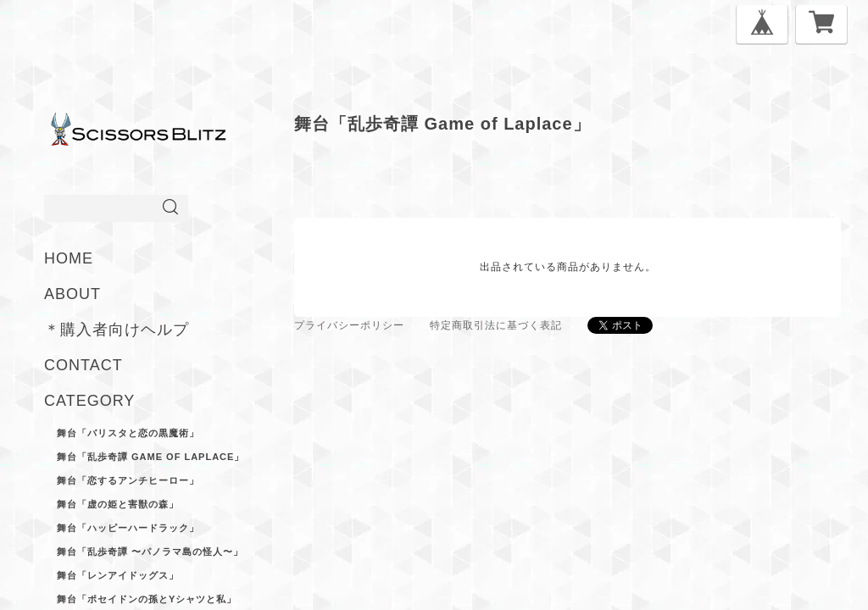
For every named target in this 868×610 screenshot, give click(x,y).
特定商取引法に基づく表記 (496, 325)
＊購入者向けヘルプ (117, 330)
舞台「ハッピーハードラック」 (128, 528)
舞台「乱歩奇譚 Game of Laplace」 (150, 457)
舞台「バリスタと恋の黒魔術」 (128, 433)
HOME (69, 258)
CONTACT (83, 365)
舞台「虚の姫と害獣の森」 (118, 504)
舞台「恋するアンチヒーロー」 (128, 480)
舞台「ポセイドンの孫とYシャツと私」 (147, 599)
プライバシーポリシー (349, 325)
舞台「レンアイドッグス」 (118, 575)
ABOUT (72, 294)
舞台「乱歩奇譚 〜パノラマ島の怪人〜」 (150, 552)
